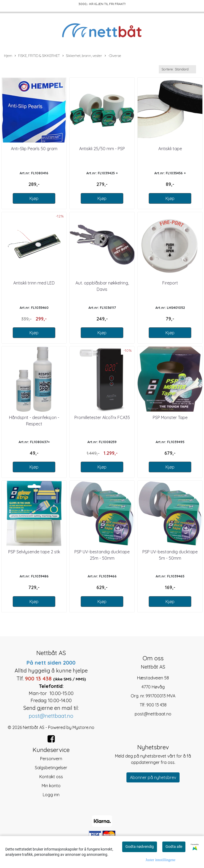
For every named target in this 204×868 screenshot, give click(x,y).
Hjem (8, 56)
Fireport (170, 283)
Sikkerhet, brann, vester (82, 56)
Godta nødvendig (140, 847)
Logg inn (51, 795)
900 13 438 (156, 705)
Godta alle (174, 847)
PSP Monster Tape (170, 417)
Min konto (51, 786)
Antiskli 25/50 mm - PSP (102, 149)
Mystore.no (83, 727)
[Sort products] (177, 69)
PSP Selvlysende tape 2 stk (34, 552)
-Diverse (113, 56)
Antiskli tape (170, 149)
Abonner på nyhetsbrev (153, 777)
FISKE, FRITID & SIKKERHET (37, 56)
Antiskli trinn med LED (34, 283)
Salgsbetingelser (51, 768)
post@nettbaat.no (153, 714)
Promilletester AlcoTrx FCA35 (102, 417)
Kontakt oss (51, 777)
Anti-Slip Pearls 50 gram (34, 149)
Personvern (51, 759)
